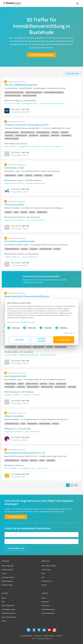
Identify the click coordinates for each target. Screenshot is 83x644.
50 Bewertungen (16, 155)
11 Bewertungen (16, 265)
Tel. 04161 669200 (11, 355)
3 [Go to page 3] (76, 485)
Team (43, 573)
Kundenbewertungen (9, 609)
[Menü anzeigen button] (77, 3)
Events (4, 621)
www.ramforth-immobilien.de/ (36, 220)
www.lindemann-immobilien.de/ (52, 146)
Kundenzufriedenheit (9, 613)
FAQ (3, 602)
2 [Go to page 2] (72, 485)
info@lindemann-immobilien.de (29, 146)
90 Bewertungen (16, 192)
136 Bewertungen (17, 112)
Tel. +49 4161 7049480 (12, 103)
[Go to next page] (80, 485)
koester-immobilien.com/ (48, 355)
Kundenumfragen (7, 570)
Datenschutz (38, 636)
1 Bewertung (15, 477)
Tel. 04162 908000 (11, 468)
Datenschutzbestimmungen (27, 322)
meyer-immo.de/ (43, 468)
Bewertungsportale (8, 605)
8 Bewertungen (16, 440)
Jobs (43, 577)
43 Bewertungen (16, 228)
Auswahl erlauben (42, 340)
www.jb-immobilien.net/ (30, 257)
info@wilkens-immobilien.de (14, 431)
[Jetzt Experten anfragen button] (41, 55)
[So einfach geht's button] (16, 517)
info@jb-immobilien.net (12, 257)
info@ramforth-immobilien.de (14, 220)
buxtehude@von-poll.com (30, 103)
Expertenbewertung (48, 609)
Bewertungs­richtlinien (9, 617)
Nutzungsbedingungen (27, 636)
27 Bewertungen (16, 403)
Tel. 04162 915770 (11, 146)
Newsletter (45, 602)
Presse (44, 598)
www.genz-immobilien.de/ (32, 395)
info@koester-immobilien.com (29, 355)
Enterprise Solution (8, 577)
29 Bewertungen (16, 363)
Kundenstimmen (47, 581)
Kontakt (44, 585)
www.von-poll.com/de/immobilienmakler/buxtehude (53, 103)
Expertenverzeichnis (48, 613)
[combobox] (41, 535)
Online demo (46, 605)
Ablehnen (19, 340)
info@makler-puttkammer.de (14, 183)
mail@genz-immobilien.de (13, 395)
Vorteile (4, 573)
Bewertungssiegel (8, 566)
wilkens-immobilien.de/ (33, 431)
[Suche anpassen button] (72, 74)
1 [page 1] (68, 485)
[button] (16, 109)
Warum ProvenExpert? (49, 566)
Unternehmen (46, 570)
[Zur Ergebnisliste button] (16, 548)
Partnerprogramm (8, 581)
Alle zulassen (64, 340)
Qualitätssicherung (49, 636)
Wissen (4, 598)
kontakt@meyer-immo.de (27, 468)
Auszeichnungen (7, 585)
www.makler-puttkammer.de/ (35, 183)
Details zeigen (67, 333)
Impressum (13, 322)
